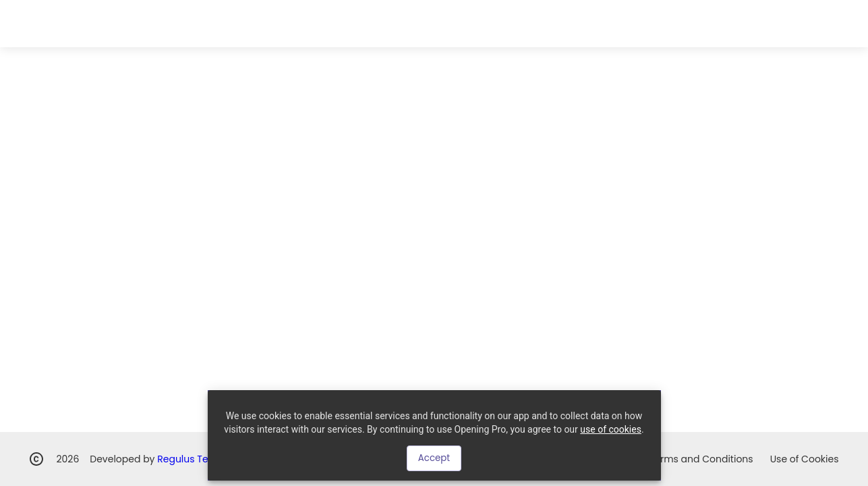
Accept (434, 458)
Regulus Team (190, 459)
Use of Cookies (805, 459)
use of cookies (611, 429)
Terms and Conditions (701, 459)
